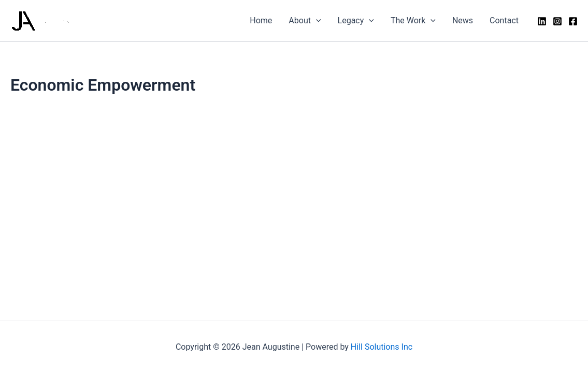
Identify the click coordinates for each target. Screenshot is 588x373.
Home (261, 20)
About (305, 21)
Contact (504, 20)
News (463, 20)
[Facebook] (573, 21)
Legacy (356, 21)
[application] (316, 21)
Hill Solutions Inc (382, 347)
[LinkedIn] (542, 21)
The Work (413, 21)
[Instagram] (557, 21)
